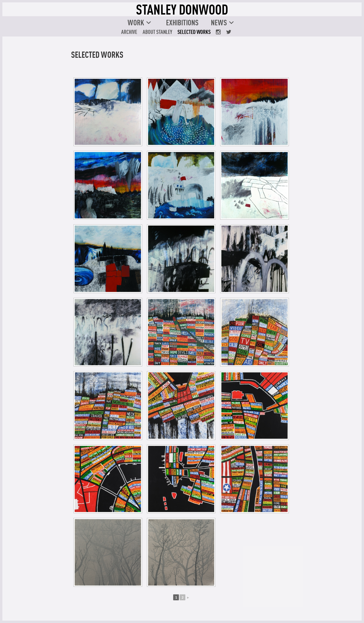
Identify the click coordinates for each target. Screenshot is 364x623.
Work (136, 22)
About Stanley (157, 32)
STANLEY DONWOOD (182, 9)
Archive (129, 32)
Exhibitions (182, 22)
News (219, 22)
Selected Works (194, 32)
